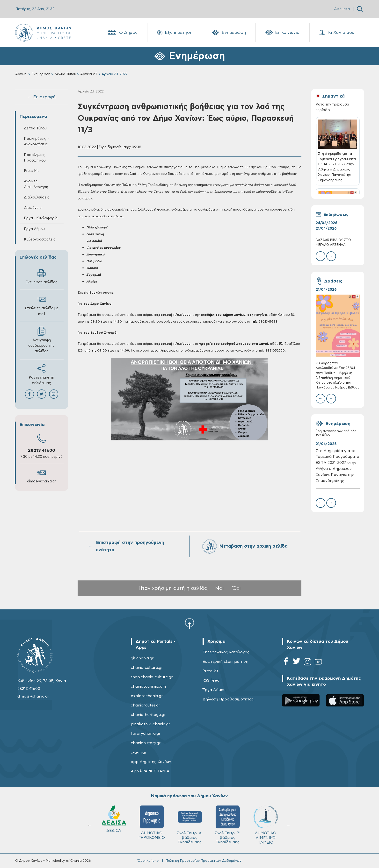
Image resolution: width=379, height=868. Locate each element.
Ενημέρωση (229, 33)
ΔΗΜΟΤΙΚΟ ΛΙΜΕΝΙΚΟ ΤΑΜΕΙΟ (266, 825)
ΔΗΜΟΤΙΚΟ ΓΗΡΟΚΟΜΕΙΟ (152, 822)
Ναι (219, 588)
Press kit (210, 671)
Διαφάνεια (33, 208)
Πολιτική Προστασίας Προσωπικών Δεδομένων (204, 861)
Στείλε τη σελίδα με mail (41, 305)
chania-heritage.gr (148, 715)
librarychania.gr (146, 734)
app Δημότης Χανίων (151, 762)
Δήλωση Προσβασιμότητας (228, 699)
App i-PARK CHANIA (150, 771)
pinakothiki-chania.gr (150, 724)
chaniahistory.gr (146, 743)
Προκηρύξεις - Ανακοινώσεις (36, 141)
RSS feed (211, 680)
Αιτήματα (342, 9)
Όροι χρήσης (148, 861)
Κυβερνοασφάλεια (40, 239)
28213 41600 (42, 451)
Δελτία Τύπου (65, 74)
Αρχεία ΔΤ (89, 74)
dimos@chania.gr (41, 481)
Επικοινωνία (283, 33)
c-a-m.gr (139, 752)
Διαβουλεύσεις (37, 197)
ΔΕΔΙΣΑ (114, 819)
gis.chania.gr (142, 658)
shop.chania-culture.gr (152, 677)
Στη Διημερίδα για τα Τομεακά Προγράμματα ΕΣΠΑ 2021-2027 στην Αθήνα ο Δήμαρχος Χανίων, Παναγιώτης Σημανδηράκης (337, 466)
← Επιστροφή (42, 97)
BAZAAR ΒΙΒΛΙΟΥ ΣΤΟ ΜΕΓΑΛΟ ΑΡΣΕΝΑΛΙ (333, 243)
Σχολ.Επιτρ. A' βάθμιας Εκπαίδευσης (190, 825)
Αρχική (21, 74)
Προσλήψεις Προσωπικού (35, 158)
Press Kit (32, 171)
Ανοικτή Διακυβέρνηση (36, 184)
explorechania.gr (147, 696)
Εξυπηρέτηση (175, 33)
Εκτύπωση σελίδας (41, 276)
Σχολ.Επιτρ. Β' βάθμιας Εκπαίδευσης (228, 825)
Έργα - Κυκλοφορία (41, 218)
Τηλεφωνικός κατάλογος (226, 652)
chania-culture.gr (147, 668)
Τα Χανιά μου (337, 33)
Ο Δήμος (122, 33)
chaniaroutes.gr (146, 705)
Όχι (237, 588)
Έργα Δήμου (34, 229)
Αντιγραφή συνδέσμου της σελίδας (41, 340)
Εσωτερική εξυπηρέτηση (225, 662)
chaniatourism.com (148, 686)
